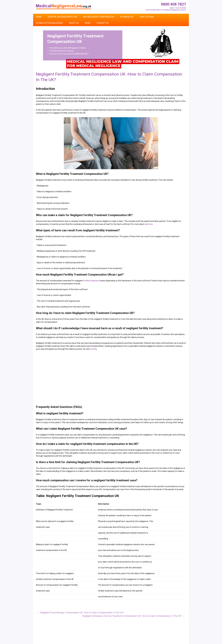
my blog (93, 349)
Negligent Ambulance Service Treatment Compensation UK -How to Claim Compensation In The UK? (134, 616)
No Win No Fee (127, 17)
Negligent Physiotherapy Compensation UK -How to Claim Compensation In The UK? (81, 613)
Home (39, 17)
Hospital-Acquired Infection (62, 17)
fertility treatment (91, 281)
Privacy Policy (180, 643)
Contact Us (103, 23)
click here (149, 224)
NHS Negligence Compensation (99, 17)
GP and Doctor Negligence (49, 23)
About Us (74, 23)
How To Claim (147, 17)
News (88, 23)
